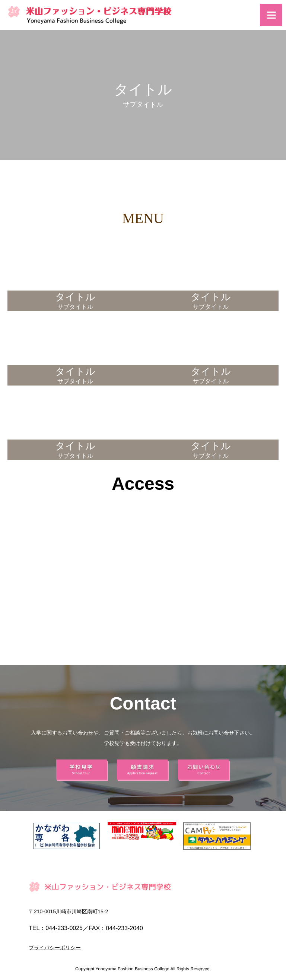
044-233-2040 (124, 928)
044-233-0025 (64, 928)
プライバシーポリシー (55, 948)
